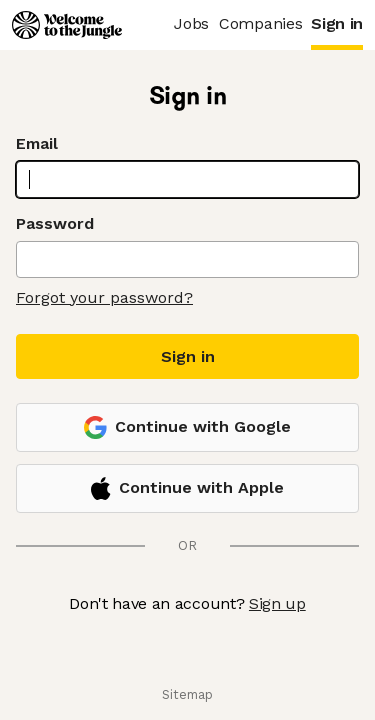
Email (37, 143)
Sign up (277, 603)
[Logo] (67, 25)
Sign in (188, 356)
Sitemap (187, 694)
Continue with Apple (187, 488)
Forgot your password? (104, 297)
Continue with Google (187, 427)
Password (55, 223)
